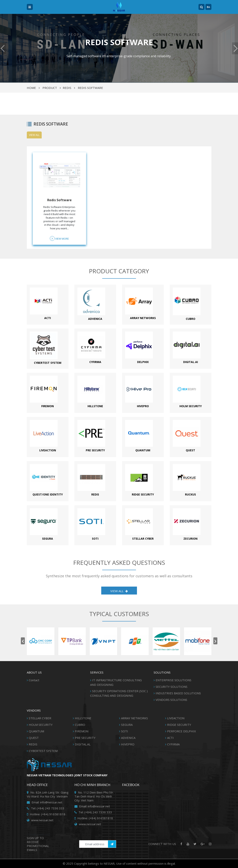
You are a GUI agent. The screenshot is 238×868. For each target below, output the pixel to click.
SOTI (125, 731)
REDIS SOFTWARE (90, 88)
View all (34, 135)
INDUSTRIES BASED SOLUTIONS (178, 693)
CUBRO (80, 725)
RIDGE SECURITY (179, 725)
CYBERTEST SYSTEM (43, 751)
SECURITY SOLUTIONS (172, 687)
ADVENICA (128, 738)
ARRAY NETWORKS (134, 718)
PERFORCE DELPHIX (182, 731)
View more (59, 238)
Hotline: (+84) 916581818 (46, 814)
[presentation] (23, 641)
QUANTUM (36, 731)
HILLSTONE (83, 718)
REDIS (67, 88)
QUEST (34, 738)
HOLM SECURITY (41, 725)
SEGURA (127, 725)
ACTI (170, 738)
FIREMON (82, 731)
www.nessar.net (40, 820)
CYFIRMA (173, 744)
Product (50, 88)
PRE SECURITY (85, 738)
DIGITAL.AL (83, 744)
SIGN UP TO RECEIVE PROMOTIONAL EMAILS (38, 844)
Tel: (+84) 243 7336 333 (46, 808)
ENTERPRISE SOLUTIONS (173, 680)
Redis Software (59, 200)
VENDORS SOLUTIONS (171, 700)
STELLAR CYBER (40, 718)
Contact (34, 680)
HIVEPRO (128, 744)
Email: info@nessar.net (45, 802)
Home (31, 88)
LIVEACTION (176, 718)
